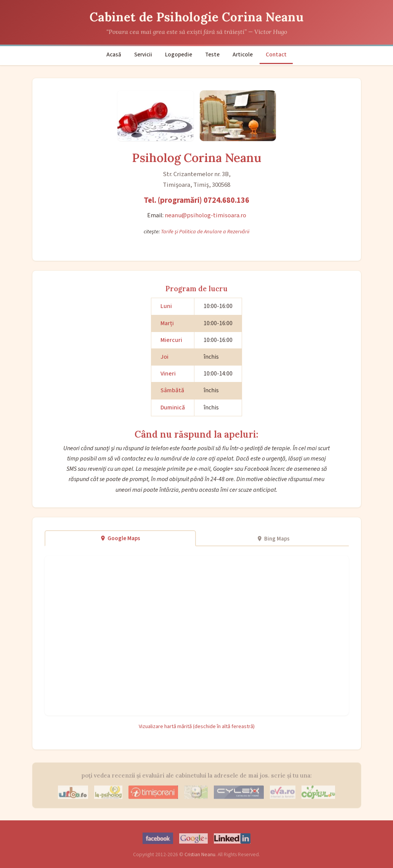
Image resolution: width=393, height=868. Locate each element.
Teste (212, 55)
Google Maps (120, 538)
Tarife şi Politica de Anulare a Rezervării (205, 232)
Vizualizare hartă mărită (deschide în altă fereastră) (197, 726)
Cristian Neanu (200, 854)
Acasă (114, 55)
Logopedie (179, 55)
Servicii (143, 55)
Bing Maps (273, 539)
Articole (243, 55)
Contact (276, 55)
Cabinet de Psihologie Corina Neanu (196, 17)
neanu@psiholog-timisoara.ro (205, 215)
